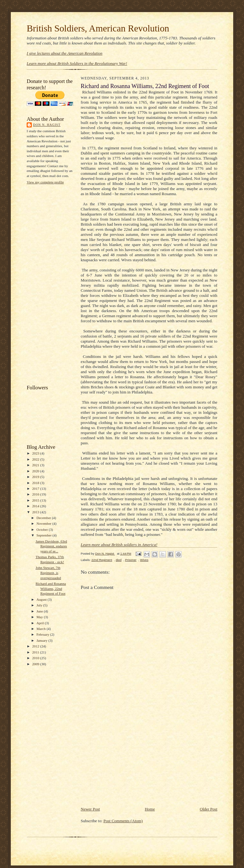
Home (150, 809)
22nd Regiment (102, 560)
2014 (36, 506)
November (44, 523)
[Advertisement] (52, 284)
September (45, 535)
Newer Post (90, 809)
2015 (36, 500)
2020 (36, 471)
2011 (36, 652)
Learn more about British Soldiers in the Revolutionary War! (77, 63)
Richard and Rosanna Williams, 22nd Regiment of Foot (51, 588)
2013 (36, 512)
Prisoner (131, 560)
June (40, 611)
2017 (36, 489)
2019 (36, 477)
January (43, 640)
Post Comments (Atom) (123, 821)
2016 (36, 494)
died (119, 560)
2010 (36, 658)
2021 (36, 465)
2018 (36, 483)
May (40, 617)
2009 (36, 664)
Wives (144, 560)
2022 (36, 459)
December (44, 518)
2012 (36, 646)
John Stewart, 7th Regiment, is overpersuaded (48, 573)
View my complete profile (45, 182)
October (43, 530)
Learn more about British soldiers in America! (119, 545)
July (40, 605)
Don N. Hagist (47, 125)
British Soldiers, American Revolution (98, 28)
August (42, 599)
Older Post (209, 809)
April (41, 623)
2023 (36, 453)
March (42, 629)
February (43, 634)
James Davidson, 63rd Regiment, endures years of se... (51, 546)
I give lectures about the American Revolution (64, 53)
